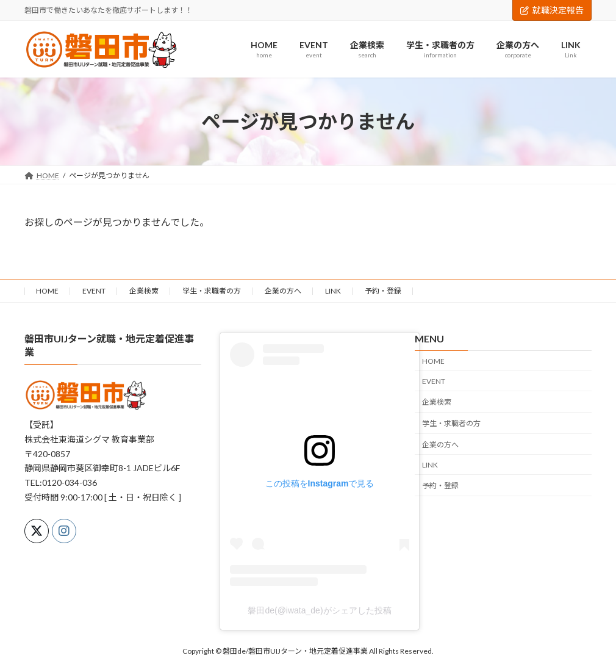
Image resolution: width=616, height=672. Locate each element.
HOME (47, 291)
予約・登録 (383, 291)
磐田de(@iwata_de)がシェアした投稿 (319, 610)
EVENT (94, 291)
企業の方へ (283, 291)
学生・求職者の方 (212, 291)
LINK (333, 291)
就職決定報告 (552, 10)
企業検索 (144, 291)
